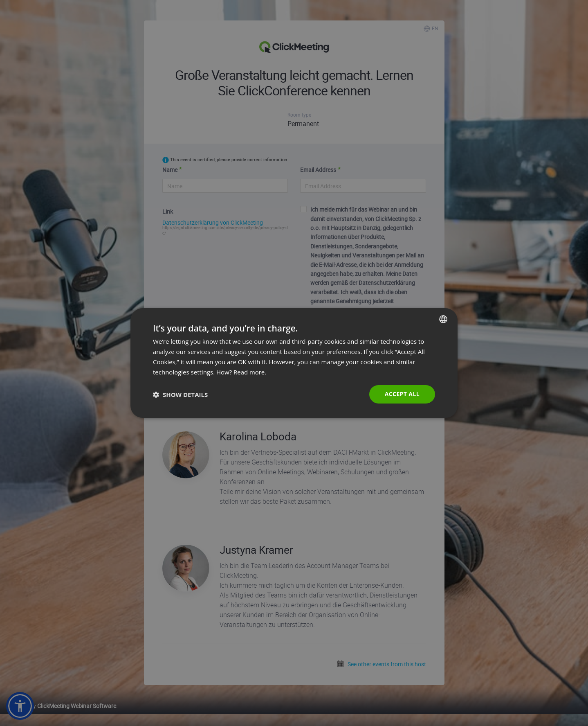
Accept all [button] (402, 394)
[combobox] (443, 319)
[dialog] (294, 363)
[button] (180, 395)
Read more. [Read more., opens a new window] (250, 372)
